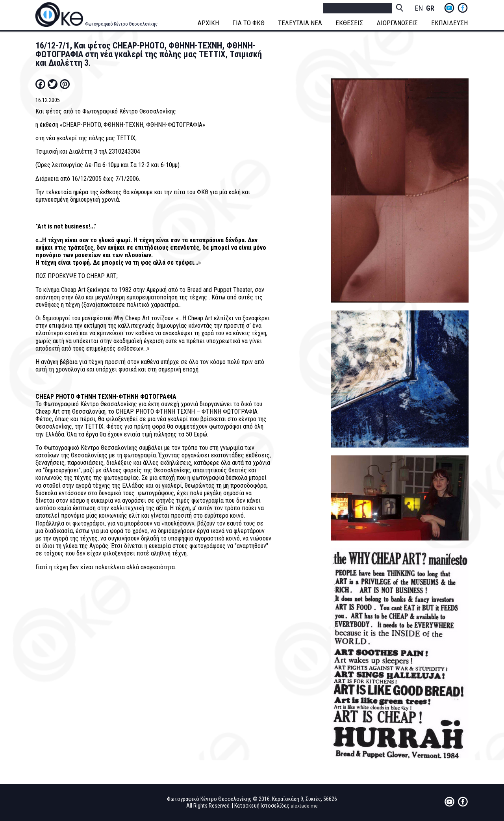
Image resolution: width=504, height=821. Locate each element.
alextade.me (304, 806)
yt (449, 8)
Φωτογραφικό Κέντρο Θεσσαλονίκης (121, 24)
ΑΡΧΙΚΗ (209, 23)
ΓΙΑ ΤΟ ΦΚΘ (249, 23)
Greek (430, 8)
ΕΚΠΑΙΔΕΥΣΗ (450, 23)
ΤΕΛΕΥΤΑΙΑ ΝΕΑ (301, 23)
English (419, 8)
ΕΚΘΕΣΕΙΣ (350, 23)
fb (463, 8)
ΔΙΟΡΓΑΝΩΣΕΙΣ (398, 23)
